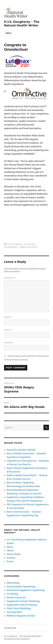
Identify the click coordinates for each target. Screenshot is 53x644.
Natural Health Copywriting (21, 587)
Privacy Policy (14, 554)
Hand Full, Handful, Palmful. (21, 450)
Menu (8, 33)
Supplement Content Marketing (23, 601)
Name (8, 317)
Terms (10, 561)
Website (8, 343)
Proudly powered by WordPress (17, 639)
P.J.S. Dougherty (15, 244)
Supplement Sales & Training (22, 605)
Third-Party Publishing (19, 608)
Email (8, 330)
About (10, 547)
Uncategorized (10, 247)
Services (11, 558)
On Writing (12, 594)
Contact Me (10, 628)
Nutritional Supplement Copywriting (26, 590)
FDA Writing (13, 583)
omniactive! (32, 247)
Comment (10, 278)
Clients (10, 550)
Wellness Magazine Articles (21, 616)
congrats (23, 247)
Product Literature (16, 597)
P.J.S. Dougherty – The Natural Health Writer (22, 24)
